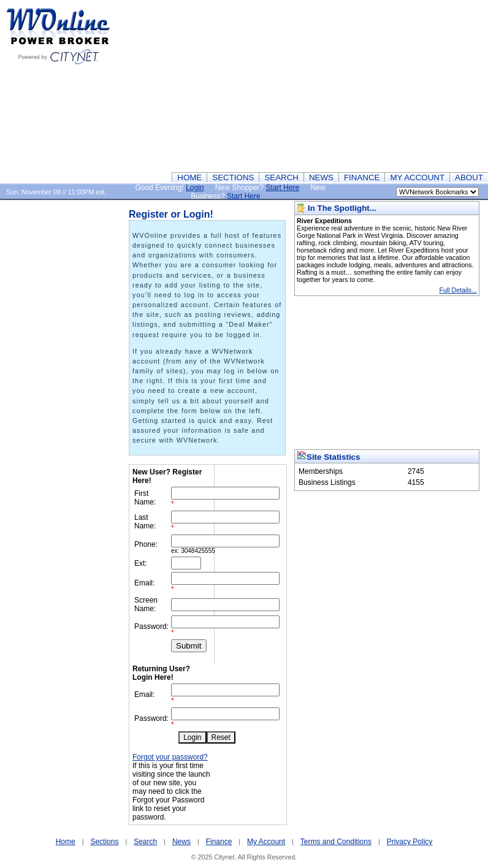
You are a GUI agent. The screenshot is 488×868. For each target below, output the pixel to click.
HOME (189, 177)
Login (195, 188)
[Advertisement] (299, 86)
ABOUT (469, 177)
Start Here (283, 188)
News (181, 842)
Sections (104, 842)
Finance (219, 842)
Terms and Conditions (336, 842)
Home (66, 842)
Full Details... (458, 290)
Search (145, 842)
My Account (266, 842)
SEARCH (281, 177)
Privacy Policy (410, 842)
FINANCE (362, 177)
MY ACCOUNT (417, 177)
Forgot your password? (170, 757)
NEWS (321, 177)
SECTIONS (233, 177)
